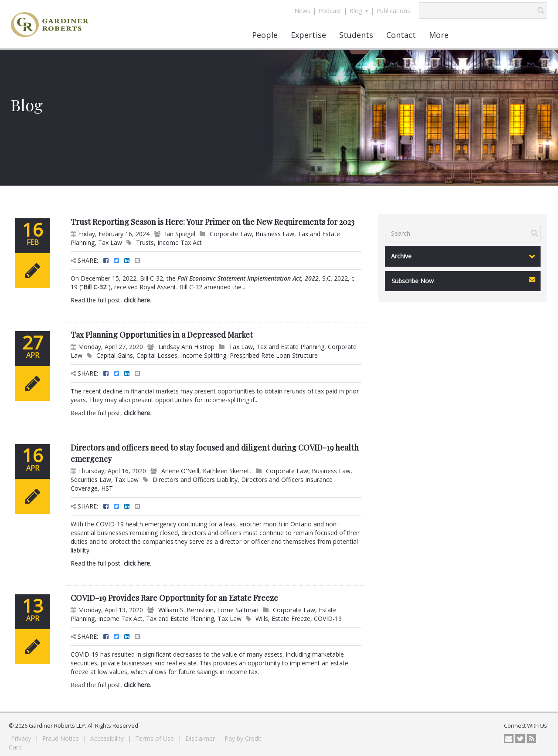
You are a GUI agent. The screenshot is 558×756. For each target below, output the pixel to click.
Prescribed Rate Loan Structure (274, 355)
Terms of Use (155, 738)
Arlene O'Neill (180, 471)
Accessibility (108, 738)
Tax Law (110, 242)
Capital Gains (115, 355)
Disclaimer (200, 738)
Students (356, 35)
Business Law (275, 234)
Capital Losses (157, 355)
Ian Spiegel (180, 234)
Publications (393, 11)
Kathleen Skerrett (227, 471)
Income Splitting (204, 355)
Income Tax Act (180, 242)
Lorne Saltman (238, 610)
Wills (262, 619)
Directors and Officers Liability (195, 480)
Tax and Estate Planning (290, 347)
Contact (401, 35)
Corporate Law (231, 234)
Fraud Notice (61, 738)
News (302, 11)
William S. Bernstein (186, 610)
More (439, 35)
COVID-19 (328, 619)
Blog (359, 11)
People (265, 35)
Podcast (330, 11)
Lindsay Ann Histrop (186, 347)
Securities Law (91, 480)
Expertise (308, 35)
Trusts (145, 242)
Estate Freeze (291, 619)
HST (107, 488)
